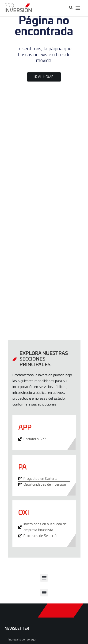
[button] (78, 8)
